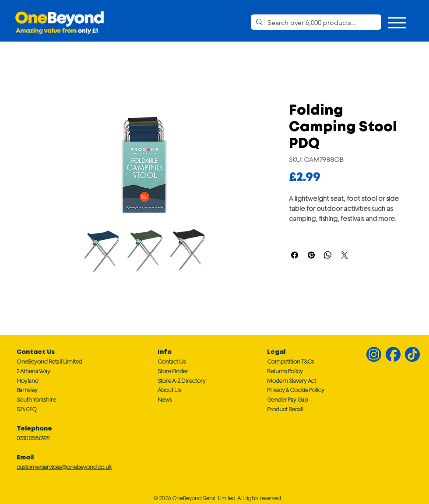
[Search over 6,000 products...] (315, 23)
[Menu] (397, 23)
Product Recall (285, 409)
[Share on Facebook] (295, 255)
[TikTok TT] (412, 354)
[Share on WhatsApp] (328, 255)
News (165, 400)
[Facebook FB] (393, 354)
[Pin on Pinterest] (311, 255)
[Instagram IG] (374, 354)
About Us (169, 390)
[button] (421, 24)
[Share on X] (345, 255)
